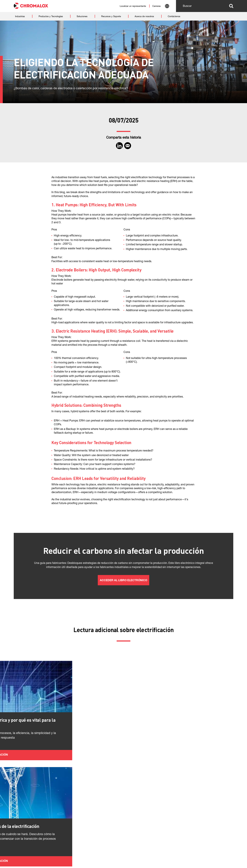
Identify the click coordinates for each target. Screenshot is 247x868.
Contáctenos (41, 854)
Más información (50, 779)
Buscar (231, 6)
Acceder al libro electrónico (123, 581)
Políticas (20, 854)
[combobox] (167, 7)
